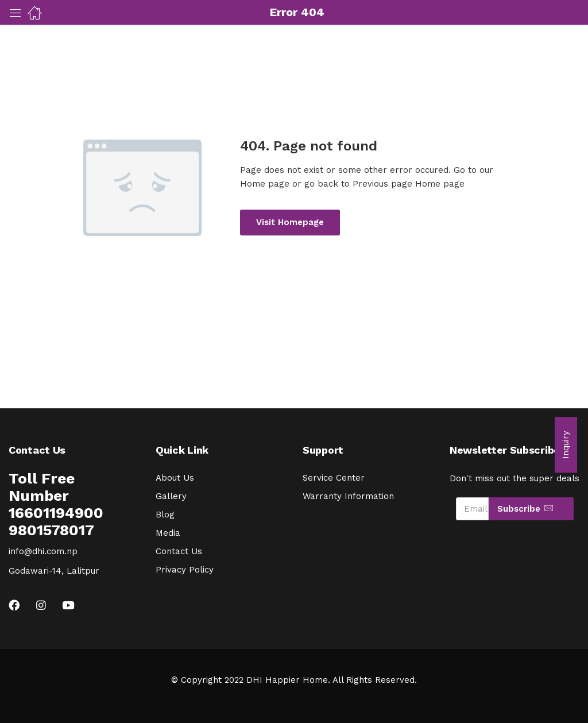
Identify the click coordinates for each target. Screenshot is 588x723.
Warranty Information (348, 496)
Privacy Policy (185, 570)
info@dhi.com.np (43, 551)
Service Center (334, 478)
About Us (175, 478)
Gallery (171, 496)
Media (168, 533)
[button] (566, 445)
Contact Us (179, 551)
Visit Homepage (290, 222)
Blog (165, 515)
